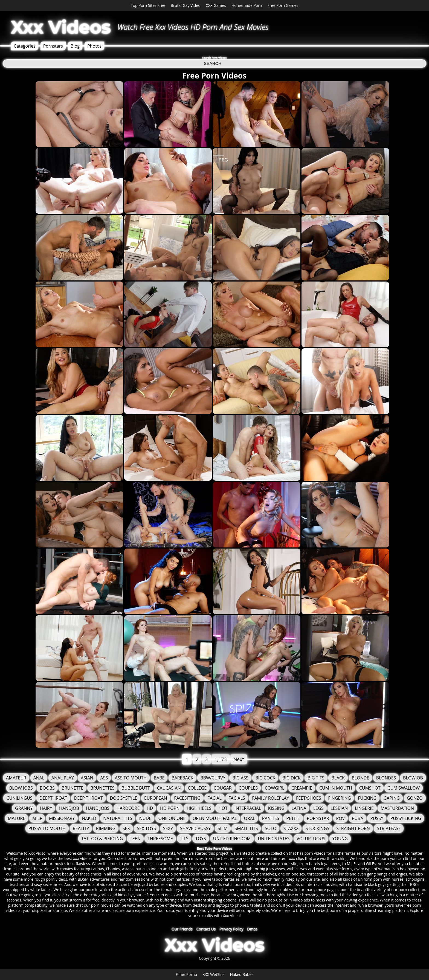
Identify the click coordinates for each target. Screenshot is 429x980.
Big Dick (292, 778)
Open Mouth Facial (215, 818)
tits (184, 839)
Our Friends (182, 929)
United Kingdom (232, 839)
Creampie (302, 788)
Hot (223, 808)
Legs (318, 808)
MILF (37, 818)
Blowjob (413, 778)
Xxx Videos (61, 27)
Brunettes (102, 788)
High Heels (199, 808)
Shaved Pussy (195, 828)
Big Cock (265, 778)
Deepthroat (53, 798)
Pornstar (318, 818)
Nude (145, 818)
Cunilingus (19, 798)
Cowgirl (275, 788)
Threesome (160, 839)
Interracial (248, 808)
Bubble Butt (136, 788)
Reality (81, 828)
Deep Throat (89, 798)
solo (271, 828)
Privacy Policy (231, 929)
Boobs (47, 788)
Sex (126, 828)
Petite (293, 818)
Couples (248, 788)
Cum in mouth (336, 788)
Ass (104, 778)
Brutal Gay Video (186, 5)
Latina (299, 808)
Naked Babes (242, 974)
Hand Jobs (98, 808)
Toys (201, 839)
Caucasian (169, 788)
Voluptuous (311, 839)
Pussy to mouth (47, 828)
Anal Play (63, 778)
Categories (25, 46)
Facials (237, 798)
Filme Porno (186, 974)
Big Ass (240, 778)
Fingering (339, 798)
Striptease (389, 828)
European (156, 798)
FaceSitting (187, 798)
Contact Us (206, 929)
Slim (223, 828)
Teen (135, 839)
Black (338, 778)
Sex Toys (146, 828)
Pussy (377, 818)
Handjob (69, 808)
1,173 (221, 759)
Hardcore (128, 808)
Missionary (62, 818)
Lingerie (364, 808)
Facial (214, 798)
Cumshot (370, 788)
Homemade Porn (247, 5)
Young (340, 839)
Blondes (386, 778)
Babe (159, 778)
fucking (367, 798)
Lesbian (339, 808)
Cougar (223, 788)
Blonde (361, 778)
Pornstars (53, 46)
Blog (75, 46)
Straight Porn (353, 828)
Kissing (276, 808)
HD (150, 808)
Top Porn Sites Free (148, 5)
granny (24, 808)
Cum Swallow (404, 788)
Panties (271, 818)
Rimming (106, 828)
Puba (358, 818)
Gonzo (415, 798)
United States (274, 839)
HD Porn (170, 808)
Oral (249, 818)
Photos (94, 46)
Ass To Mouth (131, 778)
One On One (172, 818)
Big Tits (316, 778)
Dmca (252, 929)
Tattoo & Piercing (102, 839)
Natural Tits (118, 818)
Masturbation (397, 808)
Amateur (16, 778)
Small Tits (246, 828)
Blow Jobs (21, 788)
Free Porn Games (283, 5)
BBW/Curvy (213, 778)
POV (341, 818)
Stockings (318, 828)
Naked (89, 818)
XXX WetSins (213, 974)
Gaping (392, 798)
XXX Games (216, 5)
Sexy (168, 828)
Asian (87, 778)
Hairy (46, 808)
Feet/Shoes (308, 798)
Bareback (182, 778)
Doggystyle (123, 798)
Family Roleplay (270, 798)
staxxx (291, 828)
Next (239, 759)
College (197, 788)
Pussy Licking (406, 818)
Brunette (72, 788)
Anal (39, 778)
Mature (17, 818)
